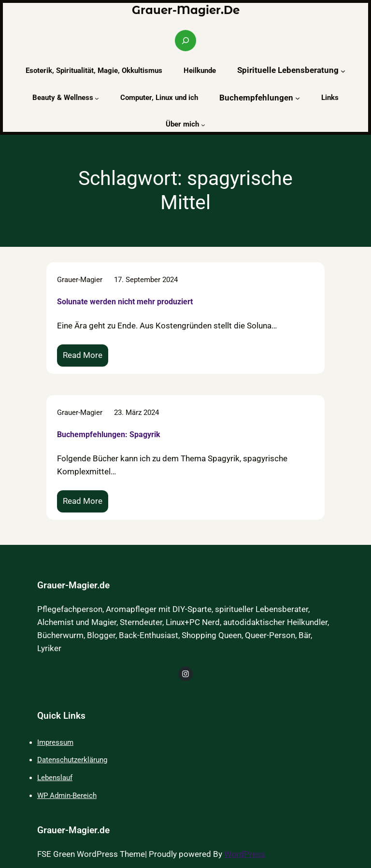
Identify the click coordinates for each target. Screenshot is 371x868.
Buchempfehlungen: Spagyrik (109, 434)
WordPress (245, 854)
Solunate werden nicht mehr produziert (125, 301)
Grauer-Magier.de (186, 10)
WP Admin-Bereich (67, 796)
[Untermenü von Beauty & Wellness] (97, 98)
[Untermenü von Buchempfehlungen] (298, 98)
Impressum (55, 742)
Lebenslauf (55, 778)
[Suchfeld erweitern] (185, 41)
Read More (86, 358)
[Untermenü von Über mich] (203, 125)
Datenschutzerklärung (72, 760)
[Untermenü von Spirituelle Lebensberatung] (343, 71)
